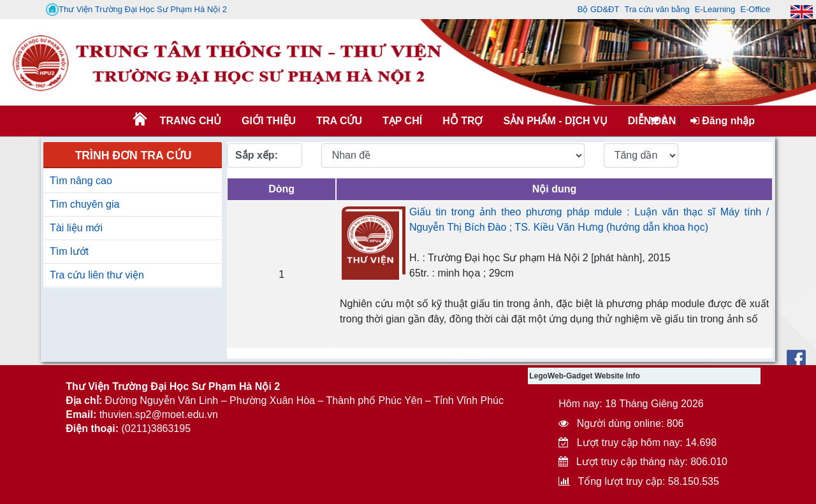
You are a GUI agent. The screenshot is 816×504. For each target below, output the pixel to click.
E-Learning (715, 9)
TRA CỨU (339, 121)
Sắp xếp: (257, 155)
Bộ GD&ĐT (599, 9)
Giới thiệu (269, 121)
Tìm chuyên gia (84, 204)
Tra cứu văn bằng (657, 9)
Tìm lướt (69, 251)
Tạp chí (402, 121)
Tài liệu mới (76, 228)
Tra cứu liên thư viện (97, 275)
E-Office (755, 9)
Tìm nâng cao (81, 181)
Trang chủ (191, 121)
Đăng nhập (723, 121)
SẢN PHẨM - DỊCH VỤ (554, 121)
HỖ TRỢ (463, 121)
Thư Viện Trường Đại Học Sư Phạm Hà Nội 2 (136, 10)
